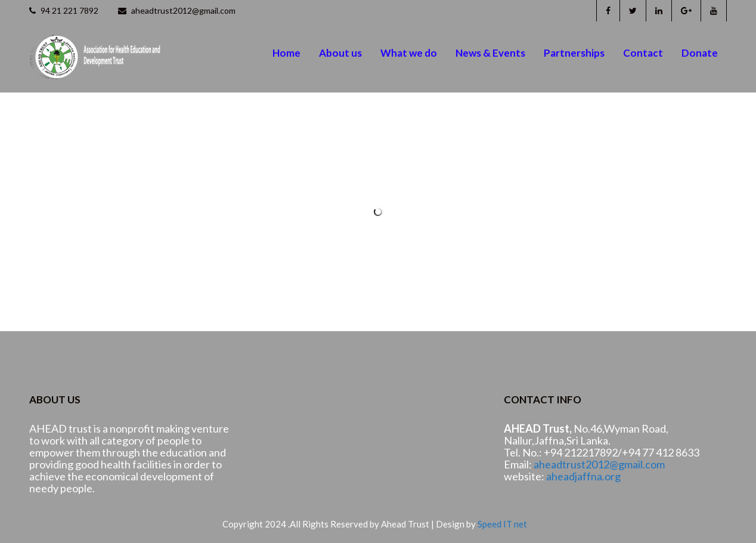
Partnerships (574, 53)
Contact (643, 53)
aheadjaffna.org (583, 476)
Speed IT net (502, 524)
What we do (409, 53)
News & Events (490, 53)
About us (340, 53)
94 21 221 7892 (64, 10)
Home (286, 53)
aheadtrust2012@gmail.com (177, 10)
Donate (700, 53)
